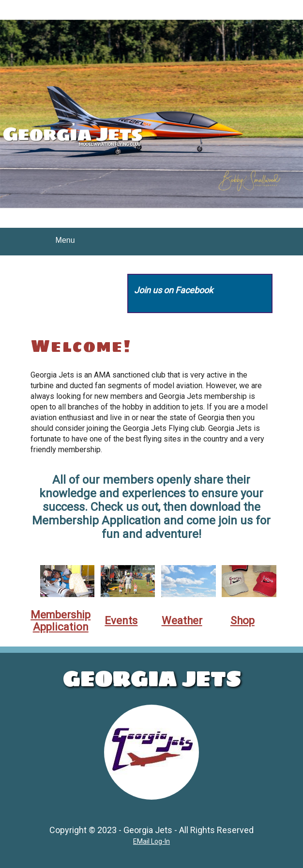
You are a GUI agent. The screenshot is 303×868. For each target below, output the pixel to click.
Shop (242, 621)
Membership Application (61, 621)
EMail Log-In (151, 841)
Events (121, 621)
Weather (182, 621)
